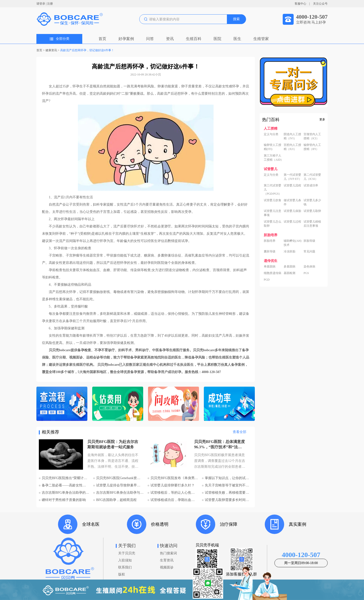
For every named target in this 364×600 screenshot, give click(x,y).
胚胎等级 (309, 241)
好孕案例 (126, 39)
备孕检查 (84, 350)
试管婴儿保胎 (292, 211)
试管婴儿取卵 (312, 211)
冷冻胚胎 (290, 251)
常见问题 (309, 251)
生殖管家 (261, 39)
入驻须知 (125, 560)
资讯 (170, 39)
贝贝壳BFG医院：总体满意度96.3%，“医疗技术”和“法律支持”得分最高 (219, 445)
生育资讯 (167, 560)
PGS (306, 273)
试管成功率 (311, 185)
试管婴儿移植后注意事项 (312, 224)
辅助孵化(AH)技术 (293, 243)
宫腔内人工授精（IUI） (292, 147)
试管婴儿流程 (292, 185)
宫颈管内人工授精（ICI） (312, 136)
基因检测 (290, 273)
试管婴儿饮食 (273, 200)
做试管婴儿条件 (292, 202)
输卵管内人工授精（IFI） (312, 147)
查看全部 (240, 432)
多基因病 (290, 267)
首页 (102, 39)
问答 (150, 39)
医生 (237, 39)
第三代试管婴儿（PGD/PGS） (273, 190)
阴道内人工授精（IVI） (292, 136)
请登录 (41, 4)
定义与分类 (271, 134)
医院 (217, 39)
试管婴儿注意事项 (273, 213)
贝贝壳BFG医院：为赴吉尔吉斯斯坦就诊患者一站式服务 (113, 444)
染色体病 (309, 267)
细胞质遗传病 (273, 273)
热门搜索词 (168, 553)
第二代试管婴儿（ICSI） (312, 177)
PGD (267, 280)
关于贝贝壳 (127, 553)
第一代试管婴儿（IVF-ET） (293, 177)
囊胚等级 (270, 251)
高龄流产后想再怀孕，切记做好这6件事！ (87, 50)
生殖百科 (194, 39)
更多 (322, 119)
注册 (50, 4)
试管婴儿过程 (292, 222)
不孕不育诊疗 (105, 350)
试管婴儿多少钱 (312, 202)
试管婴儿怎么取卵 (273, 224)
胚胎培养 (270, 241)
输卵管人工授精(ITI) (273, 147)
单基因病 (270, 267)
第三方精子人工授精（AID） (274, 158)
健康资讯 (51, 50)
